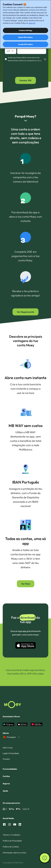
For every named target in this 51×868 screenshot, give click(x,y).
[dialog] (26, 24)
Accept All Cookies (25, 44)
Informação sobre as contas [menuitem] (14, 853)
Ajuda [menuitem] (5, 791)
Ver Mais (26, 584)
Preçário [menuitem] (6, 759)
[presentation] (26, 69)
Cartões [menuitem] (6, 776)
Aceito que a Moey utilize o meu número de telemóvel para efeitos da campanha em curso (25, 59)
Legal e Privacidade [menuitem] (11, 753)
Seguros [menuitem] (6, 784)
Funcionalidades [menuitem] (10, 769)
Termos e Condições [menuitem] (11, 835)
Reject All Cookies (25, 37)
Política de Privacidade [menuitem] (12, 841)
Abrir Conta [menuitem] (8, 748)
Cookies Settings (26, 30)
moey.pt (32, 23)
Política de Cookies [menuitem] (11, 847)
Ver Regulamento (26, 312)
